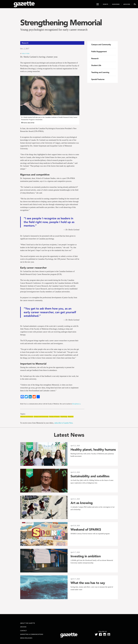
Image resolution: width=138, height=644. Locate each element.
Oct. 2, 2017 (25, 49)
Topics (23, 414)
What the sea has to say (88, 583)
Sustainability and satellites (90, 476)
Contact (23, 631)
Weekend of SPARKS (86, 529)
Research (71, 417)
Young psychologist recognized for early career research (54, 30)
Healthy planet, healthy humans (93, 450)
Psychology (64, 417)
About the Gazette (28, 623)
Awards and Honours (27, 417)
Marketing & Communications (32, 634)
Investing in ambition (86, 556)
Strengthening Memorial (61, 23)
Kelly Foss (26, 53)
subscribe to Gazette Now (63, 423)
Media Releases (26, 638)
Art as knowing (82, 503)
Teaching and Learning (100, 72)
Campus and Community (41, 417)
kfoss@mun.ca (76, 404)
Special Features (98, 79)
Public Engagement (99, 52)
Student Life (96, 65)
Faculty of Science (54, 417)
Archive (23, 627)
